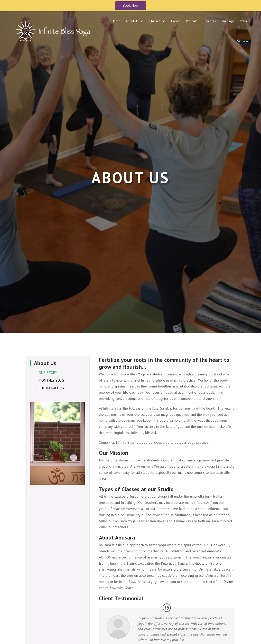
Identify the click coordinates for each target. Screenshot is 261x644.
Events (176, 21)
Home (116, 21)
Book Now (131, 5)
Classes (155, 21)
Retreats (192, 21)
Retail (244, 21)
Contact (243, 40)
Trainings (228, 21)
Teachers (209, 21)
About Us (132, 21)
